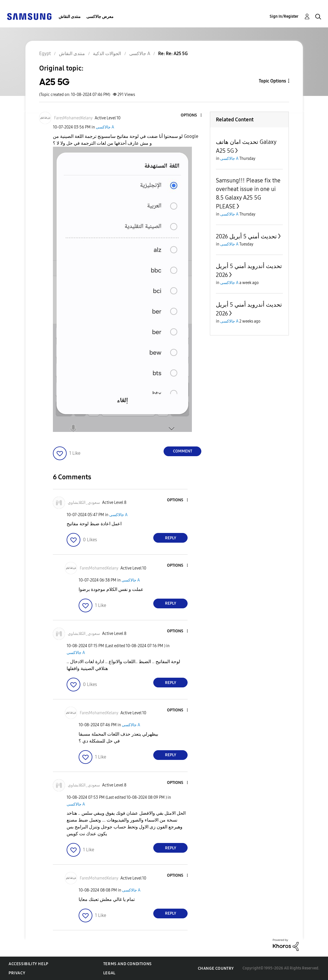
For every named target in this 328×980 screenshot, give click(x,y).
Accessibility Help (28, 964)
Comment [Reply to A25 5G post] (183, 451)
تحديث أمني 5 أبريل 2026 (246, 236)
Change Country (216, 968)
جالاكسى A (105, 127)
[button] (192, 115)
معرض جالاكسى (100, 17)
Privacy (17, 973)
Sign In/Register (284, 16)
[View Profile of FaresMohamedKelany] (73, 118)
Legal (109, 973)
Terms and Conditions (128, 964)
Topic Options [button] (272, 81)
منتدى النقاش (70, 17)
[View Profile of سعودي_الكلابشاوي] (84, 503)
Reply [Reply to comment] (171, 538)
